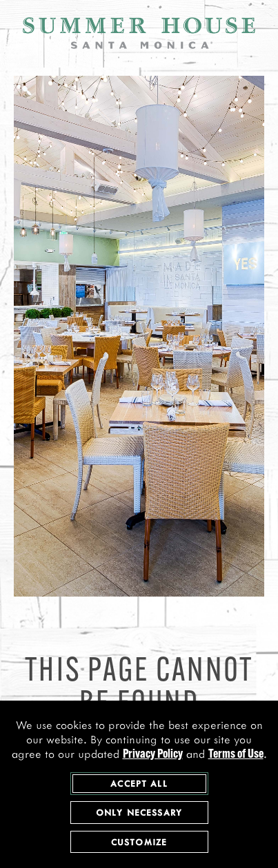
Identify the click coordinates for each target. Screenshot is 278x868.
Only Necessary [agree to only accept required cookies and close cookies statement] (139, 813)
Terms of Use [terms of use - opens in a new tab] (236, 756)
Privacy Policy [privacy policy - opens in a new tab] (153, 756)
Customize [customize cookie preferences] (139, 843)
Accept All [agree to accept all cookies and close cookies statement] (139, 784)
